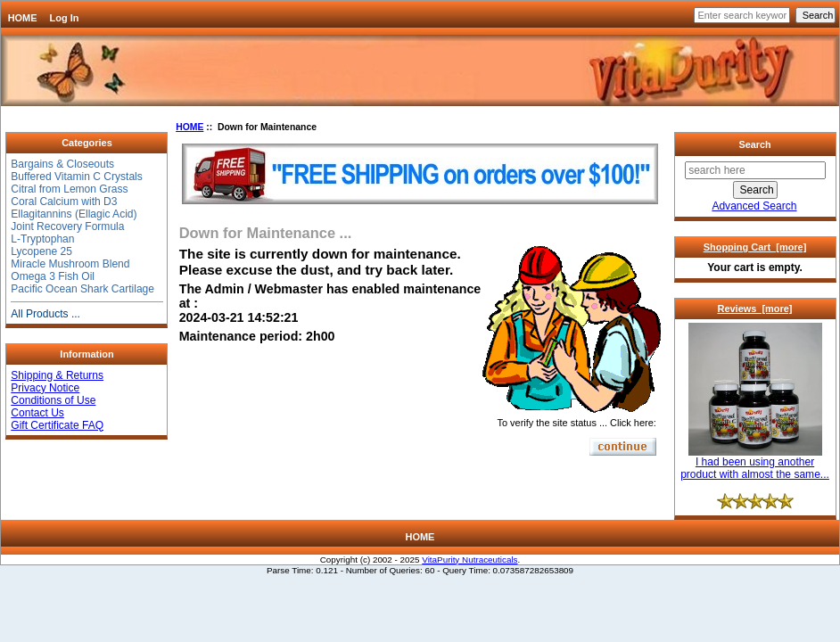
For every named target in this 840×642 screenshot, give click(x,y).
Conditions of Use (53, 400)
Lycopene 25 (41, 251)
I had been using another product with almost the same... (755, 463)
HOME (23, 18)
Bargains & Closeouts (62, 164)
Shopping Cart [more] (755, 247)
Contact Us (37, 413)
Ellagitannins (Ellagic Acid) (74, 214)
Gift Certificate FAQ (57, 425)
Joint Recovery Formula (67, 226)
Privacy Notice (45, 388)
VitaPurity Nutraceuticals (469, 560)
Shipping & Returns (57, 375)
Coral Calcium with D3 (64, 202)
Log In (65, 18)
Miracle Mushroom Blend (70, 264)
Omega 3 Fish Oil (53, 276)
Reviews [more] (755, 309)
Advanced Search (754, 206)
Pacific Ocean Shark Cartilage (82, 289)
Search (754, 144)
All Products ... (45, 314)
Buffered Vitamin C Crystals (77, 177)
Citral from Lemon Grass (69, 189)
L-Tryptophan (42, 239)
